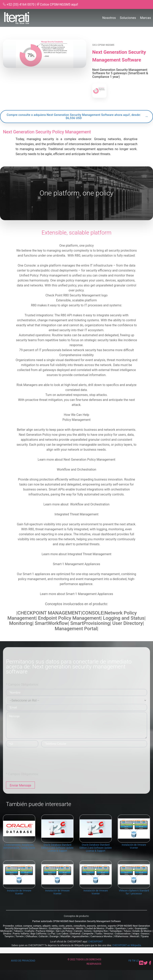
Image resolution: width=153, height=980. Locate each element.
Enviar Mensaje (20, 785)
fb (130, 961)
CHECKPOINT (96, 942)
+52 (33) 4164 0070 (21, 4)
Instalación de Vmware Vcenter (134, 848)
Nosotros (109, 18)
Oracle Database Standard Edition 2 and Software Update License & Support (57, 850)
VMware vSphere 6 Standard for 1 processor (134, 894)
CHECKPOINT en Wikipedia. (127, 945)
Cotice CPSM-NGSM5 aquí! (59, 4)
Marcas (146, 18)
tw (134, 961)
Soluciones (128, 18)
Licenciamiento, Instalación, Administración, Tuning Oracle (19, 848)
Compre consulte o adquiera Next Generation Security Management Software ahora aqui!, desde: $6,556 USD (74, 117)
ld (137, 961)
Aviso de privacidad (23, 961)
